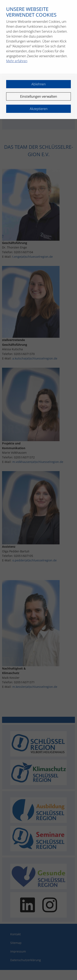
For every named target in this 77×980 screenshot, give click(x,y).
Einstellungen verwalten (39, 96)
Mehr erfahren (17, 61)
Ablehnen (38, 84)
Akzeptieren (39, 109)
